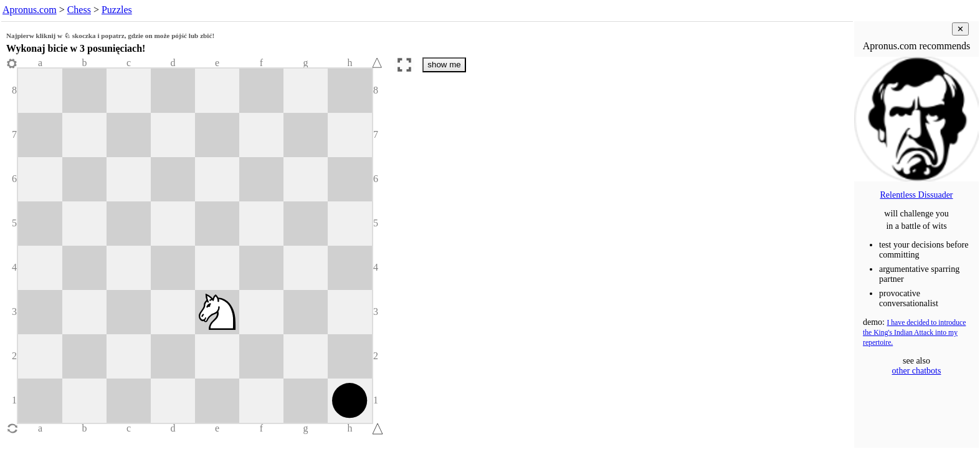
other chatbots (917, 371)
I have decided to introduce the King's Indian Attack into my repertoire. (914, 333)
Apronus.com (30, 10)
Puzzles (117, 10)
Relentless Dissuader (916, 195)
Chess (79, 10)
